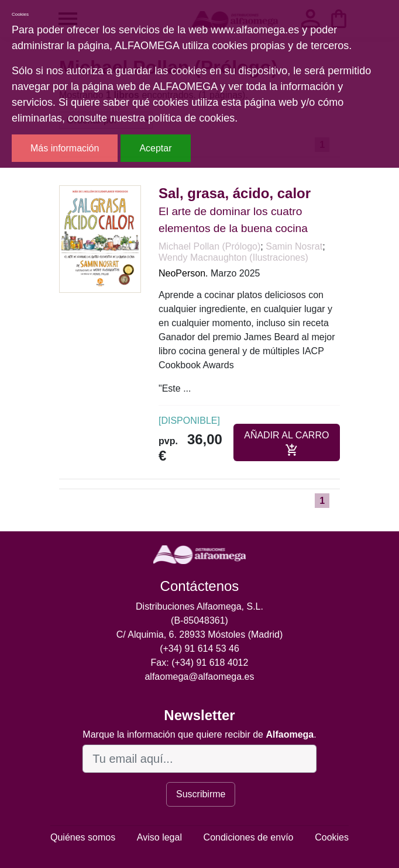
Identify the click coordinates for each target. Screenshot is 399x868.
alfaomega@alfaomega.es (199, 677)
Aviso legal (159, 837)
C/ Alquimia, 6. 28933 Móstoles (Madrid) (200, 634)
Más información (65, 148)
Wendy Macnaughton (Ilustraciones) (233, 257)
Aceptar (155, 148)
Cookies (332, 837)
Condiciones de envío (249, 837)
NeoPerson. (183, 273)
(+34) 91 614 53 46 (199, 649)
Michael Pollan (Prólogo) (209, 246)
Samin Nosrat (294, 246)
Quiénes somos (83, 837)
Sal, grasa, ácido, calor (235, 193)
